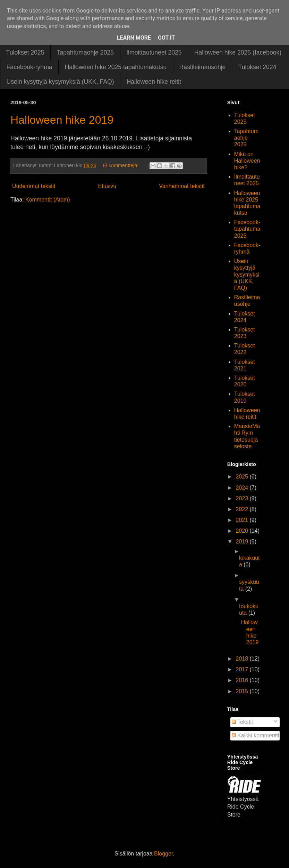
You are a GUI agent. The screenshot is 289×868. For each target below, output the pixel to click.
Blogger (163, 854)
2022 (243, 509)
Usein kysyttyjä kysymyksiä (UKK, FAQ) (60, 82)
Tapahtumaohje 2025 (85, 52)
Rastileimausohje (202, 67)
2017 (243, 669)
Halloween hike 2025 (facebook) (238, 52)
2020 (243, 531)
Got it (166, 38)
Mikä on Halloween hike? (247, 161)
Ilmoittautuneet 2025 (154, 52)
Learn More (134, 38)
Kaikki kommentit (256, 735)
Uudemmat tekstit (34, 186)
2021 (243, 520)
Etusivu (107, 186)
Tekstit (243, 722)
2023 (243, 498)
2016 (243, 680)
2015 (243, 691)
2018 (243, 659)
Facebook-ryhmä (29, 67)
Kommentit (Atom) (48, 200)
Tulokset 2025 (25, 52)
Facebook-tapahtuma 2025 (247, 229)
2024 (243, 488)
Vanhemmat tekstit (182, 186)
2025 (243, 477)
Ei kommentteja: (121, 165)
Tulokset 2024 (257, 67)
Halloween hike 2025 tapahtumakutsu (116, 67)
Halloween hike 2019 (62, 120)
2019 (243, 542)
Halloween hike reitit (154, 82)
